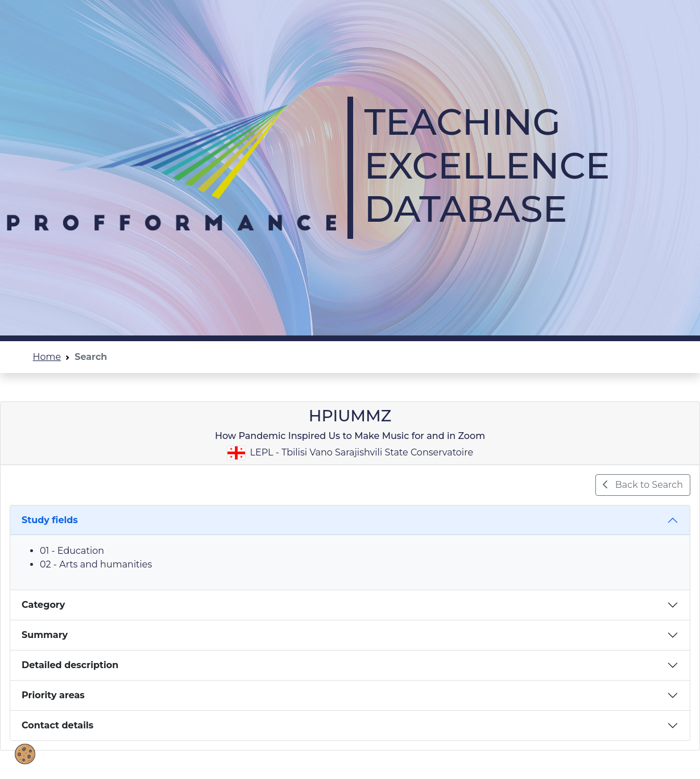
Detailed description (70, 665)
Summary (45, 635)
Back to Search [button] (643, 485)
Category (43, 605)
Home (47, 357)
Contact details (57, 725)
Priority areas (53, 695)
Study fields (50, 520)
